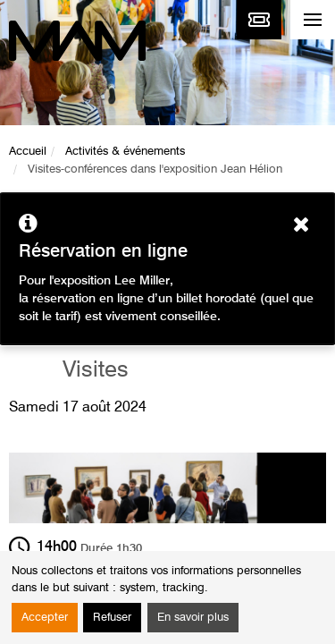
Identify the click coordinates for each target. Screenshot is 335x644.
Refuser (112, 618)
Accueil (28, 152)
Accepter (45, 618)
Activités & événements (125, 152)
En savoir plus (193, 618)
